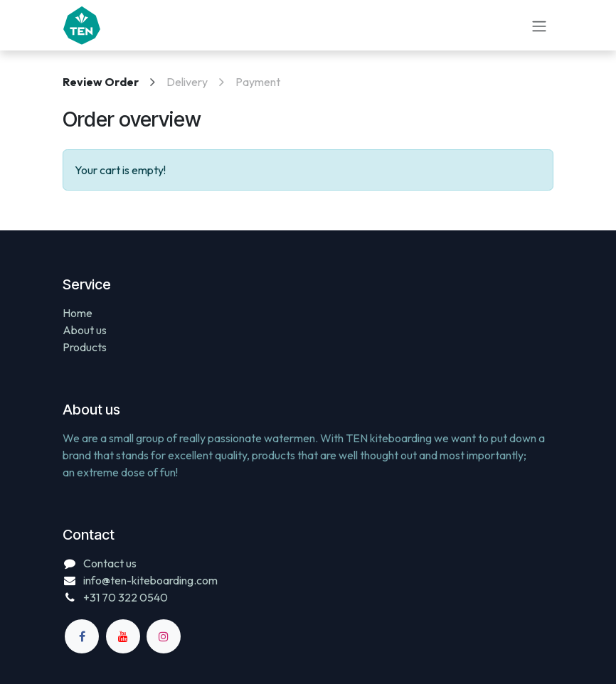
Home (78, 313)
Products (85, 347)
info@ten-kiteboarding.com (150, 580)
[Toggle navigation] (539, 25)
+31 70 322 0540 (126, 597)
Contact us (110, 563)
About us (85, 330)
